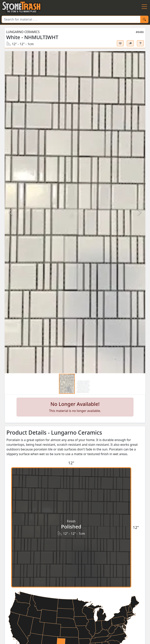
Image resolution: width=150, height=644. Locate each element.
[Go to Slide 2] (83, 386)
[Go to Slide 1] (67, 384)
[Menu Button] (144, 7)
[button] (75, 212)
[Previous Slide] (11, 212)
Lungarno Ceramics (23, 32)
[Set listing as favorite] (120, 43)
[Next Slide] (139, 212)
